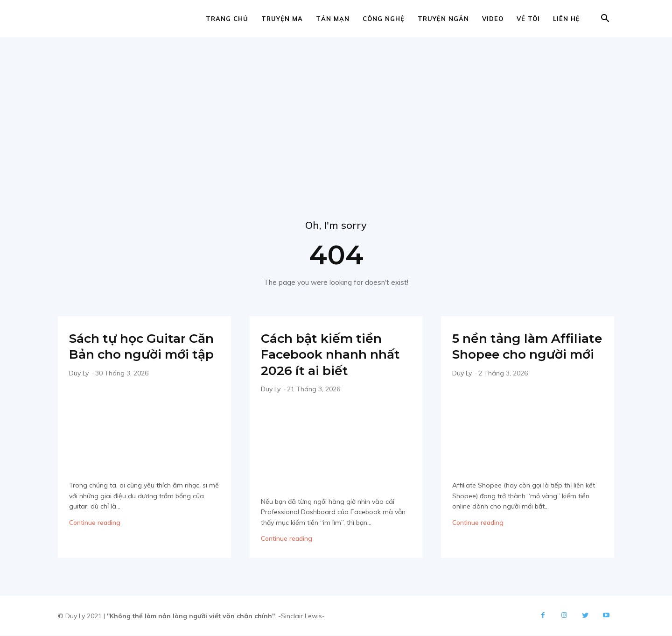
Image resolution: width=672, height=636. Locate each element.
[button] (605, 19)
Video (493, 19)
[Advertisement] (336, 107)
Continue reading (95, 539)
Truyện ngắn (443, 19)
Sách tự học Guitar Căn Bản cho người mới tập (136, 354)
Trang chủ (227, 19)
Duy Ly (79, 389)
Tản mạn (333, 19)
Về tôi (528, 19)
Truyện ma (282, 19)
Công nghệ (384, 19)
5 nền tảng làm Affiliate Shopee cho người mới (524, 354)
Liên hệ (567, 19)
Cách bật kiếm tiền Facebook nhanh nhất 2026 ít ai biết (329, 354)
